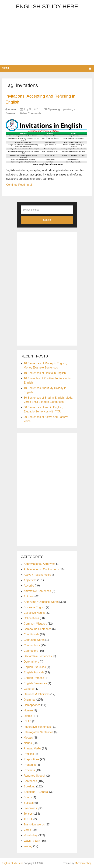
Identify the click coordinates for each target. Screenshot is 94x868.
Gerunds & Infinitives (37, 694)
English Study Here (47, 6)
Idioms (28, 716)
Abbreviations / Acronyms (39, 564)
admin (12, 109)
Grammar (30, 700)
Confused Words (34, 640)
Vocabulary (31, 835)
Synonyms (30, 808)
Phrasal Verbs (32, 748)
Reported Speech (35, 776)
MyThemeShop (83, 863)
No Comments (32, 113)
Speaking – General (36, 792)
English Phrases (34, 678)
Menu (6, 68)
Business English (34, 607)
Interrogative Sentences (38, 732)
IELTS (27, 721)
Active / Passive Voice (37, 575)
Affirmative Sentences (37, 591)
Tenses (28, 814)
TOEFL (28, 819)
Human (28, 710)
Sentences (30, 781)
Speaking (54, 109)
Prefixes (29, 754)
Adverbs (29, 586)
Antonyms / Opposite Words (41, 602)
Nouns (28, 743)
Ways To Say (32, 841)
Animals (29, 596)
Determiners (31, 662)
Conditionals (31, 634)
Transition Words (34, 824)
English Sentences (35, 683)
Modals (28, 738)
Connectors (31, 651)
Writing (28, 846)
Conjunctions (32, 645)
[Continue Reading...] (19, 185)
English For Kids (34, 672)
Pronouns (30, 765)
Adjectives (30, 580)
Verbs (27, 830)
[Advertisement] (47, 38)
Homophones (32, 705)
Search (47, 220)
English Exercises (35, 667)
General (29, 689)
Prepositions (31, 759)
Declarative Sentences (38, 656)
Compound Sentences (37, 629)
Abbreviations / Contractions (41, 569)
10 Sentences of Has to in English (45, 373)
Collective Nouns (34, 613)
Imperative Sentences (37, 727)
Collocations (31, 618)
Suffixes (29, 803)
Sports (28, 797)
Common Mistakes (35, 624)
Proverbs (29, 770)
